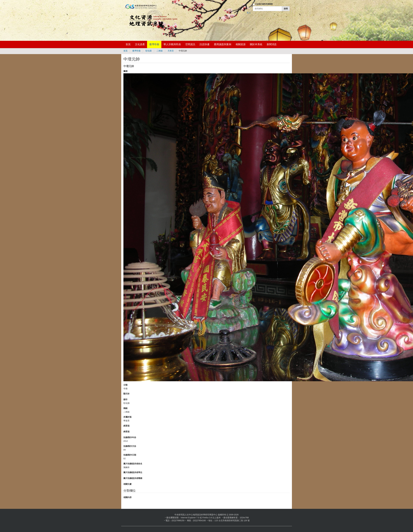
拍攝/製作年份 (130, 437)
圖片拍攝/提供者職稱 (133, 478)
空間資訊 (190, 44)
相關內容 (128, 497)
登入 (249, 13)
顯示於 (126, 394)
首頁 (128, 44)
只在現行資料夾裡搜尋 (264, 4)
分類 (125, 385)
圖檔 (125, 71)
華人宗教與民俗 (172, 44)
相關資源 (241, 44)
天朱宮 (171, 51)
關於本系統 (256, 44)
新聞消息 (272, 44)
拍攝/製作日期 (130, 455)
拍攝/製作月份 (130, 446)
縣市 (125, 399)
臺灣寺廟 (154, 44)
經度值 (126, 426)
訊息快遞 (205, 44)
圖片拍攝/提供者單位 (133, 472)
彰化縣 (149, 51)
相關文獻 (128, 484)
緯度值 (126, 432)
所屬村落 (128, 417)
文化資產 (140, 44)
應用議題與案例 (223, 44)
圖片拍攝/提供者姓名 (133, 464)
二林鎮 (160, 51)
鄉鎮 (125, 408)
